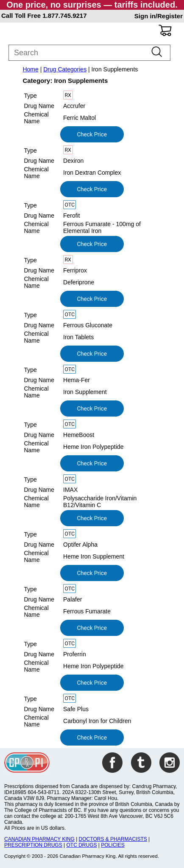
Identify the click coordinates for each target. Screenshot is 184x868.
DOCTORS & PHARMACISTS (113, 839)
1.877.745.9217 (64, 16)
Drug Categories (65, 69)
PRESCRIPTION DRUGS (33, 845)
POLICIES (113, 845)
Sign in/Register (159, 16)
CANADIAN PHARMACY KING (39, 839)
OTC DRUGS (81, 845)
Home (30, 69)
